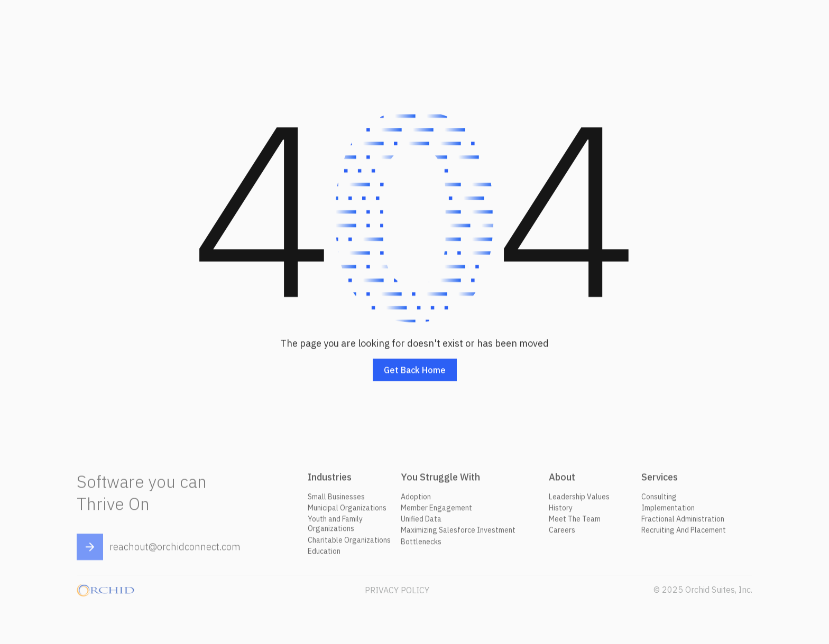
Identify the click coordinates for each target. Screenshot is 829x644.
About (562, 480)
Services (660, 480)
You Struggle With (440, 480)
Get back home (415, 370)
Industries (330, 480)
